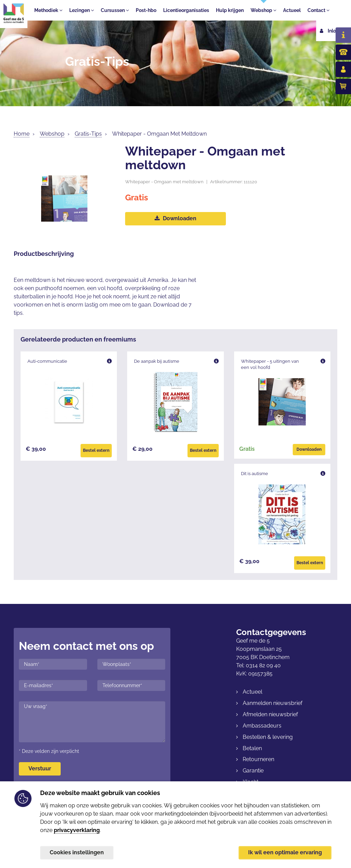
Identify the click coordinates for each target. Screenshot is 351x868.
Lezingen (82, 10)
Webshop (263, 10)
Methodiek (48, 10)
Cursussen (115, 10)
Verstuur (40, 768)
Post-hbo (146, 10)
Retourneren (258, 759)
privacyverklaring (77, 830)
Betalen (252, 748)
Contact (318, 10)
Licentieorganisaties (186, 10)
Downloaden (175, 218)
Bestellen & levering (268, 737)
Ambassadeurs (262, 726)
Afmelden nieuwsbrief (270, 714)
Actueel (292, 10)
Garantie (253, 771)
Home (22, 134)
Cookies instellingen (77, 852)
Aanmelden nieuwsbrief (273, 703)
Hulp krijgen (230, 10)
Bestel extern (96, 450)
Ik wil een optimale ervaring (285, 852)
